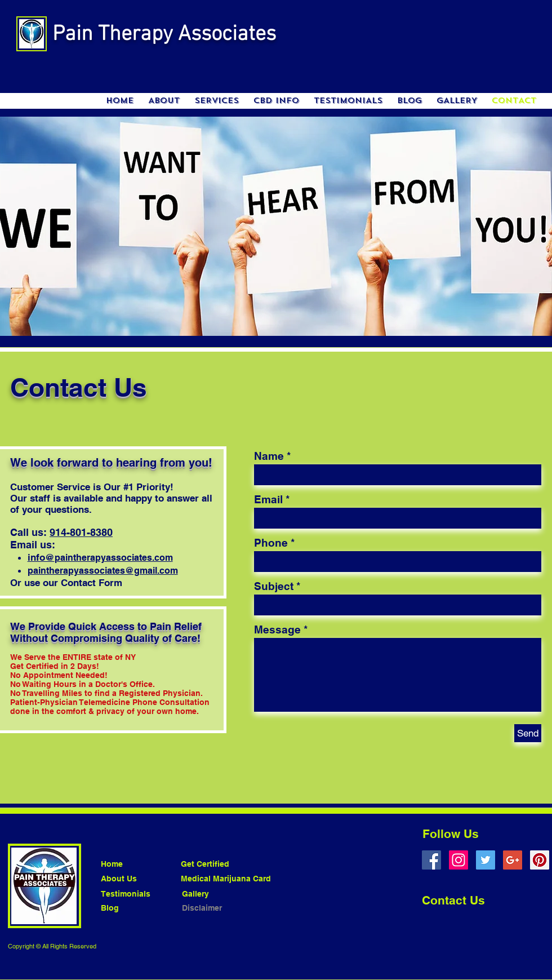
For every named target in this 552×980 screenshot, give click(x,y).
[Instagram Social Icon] (458, 860)
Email (268, 500)
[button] (217, 101)
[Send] (528, 733)
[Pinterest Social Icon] (540, 860)
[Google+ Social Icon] (513, 860)
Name (269, 456)
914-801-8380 (81, 532)
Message (277, 630)
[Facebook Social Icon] (431, 860)
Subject (274, 586)
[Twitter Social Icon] (486, 860)
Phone (271, 543)
